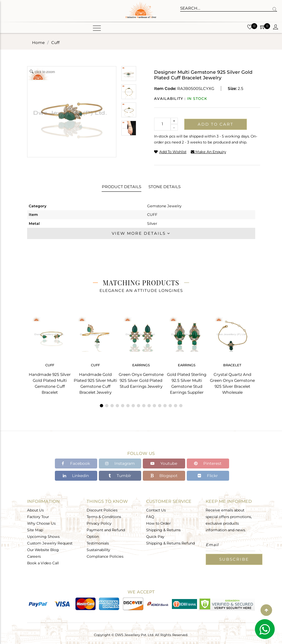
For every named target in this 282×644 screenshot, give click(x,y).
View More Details (141, 233)
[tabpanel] (50, 353)
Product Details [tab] (121, 187)
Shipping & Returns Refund (170, 543)
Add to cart (216, 124)
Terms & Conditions (104, 517)
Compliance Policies (105, 556)
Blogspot (164, 476)
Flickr (208, 476)
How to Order (158, 523)
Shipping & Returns (163, 530)
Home (38, 42)
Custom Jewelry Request (50, 543)
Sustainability (98, 550)
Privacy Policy (99, 523)
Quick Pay (155, 537)
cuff (55, 42)
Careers (34, 556)
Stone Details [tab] (164, 187)
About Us (35, 510)
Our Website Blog (43, 550)
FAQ (150, 517)
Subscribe (234, 559)
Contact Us (156, 510)
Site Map (35, 530)
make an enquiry (208, 152)
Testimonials (98, 543)
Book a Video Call (43, 563)
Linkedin (76, 476)
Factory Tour (38, 517)
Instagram (120, 463)
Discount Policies (102, 510)
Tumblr (120, 476)
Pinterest (208, 463)
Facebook (76, 463)
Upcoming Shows (43, 537)
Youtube (164, 463)
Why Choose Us (41, 523)
